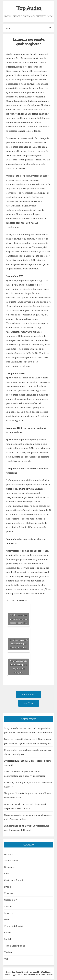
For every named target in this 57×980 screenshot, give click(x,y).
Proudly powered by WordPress (36, 972)
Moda (7, 919)
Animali (9, 854)
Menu (28, 28)
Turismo (9, 952)
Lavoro (8, 906)
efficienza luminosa (30, 444)
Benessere (10, 867)
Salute (8, 933)
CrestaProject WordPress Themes (38, 974)
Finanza (9, 893)
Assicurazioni (12, 860)
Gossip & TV (11, 900)
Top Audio (29, 8)
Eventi (8, 887)
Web (6, 959)
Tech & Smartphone (15, 946)
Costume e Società (14, 880)
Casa (7, 874)
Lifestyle (9, 913)
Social (8, 939)
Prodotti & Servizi (14, 926)
